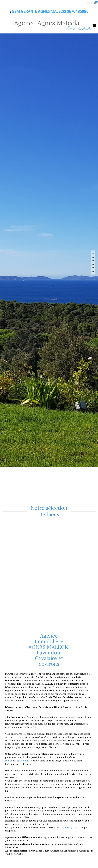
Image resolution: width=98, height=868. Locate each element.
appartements (23, 761)
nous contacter (62, 827)
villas (9, 761)
